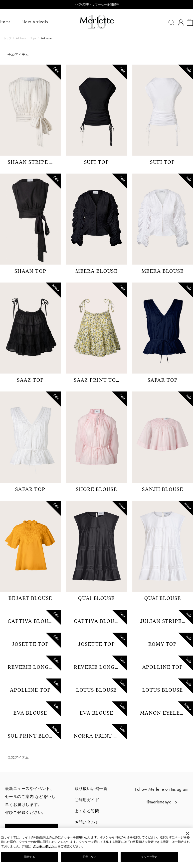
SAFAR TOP (163, 380)
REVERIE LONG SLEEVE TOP (32, 667)
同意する (29, 857)
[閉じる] (188, 834)
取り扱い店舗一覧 (91, 789)
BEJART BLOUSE (30, 598)
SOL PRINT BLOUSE (32, 736)
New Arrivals (38, 22)
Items (9, 22)
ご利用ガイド (87, 800)
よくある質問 (87, 811)
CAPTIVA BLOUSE (31, 621)
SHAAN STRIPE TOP (32, 162)
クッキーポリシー (45, 846)
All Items (21, 38)
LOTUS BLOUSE (96, 690)
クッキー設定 (149, 857)
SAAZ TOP (30, 380)
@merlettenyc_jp (162, 802)
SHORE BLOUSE (96, 489)
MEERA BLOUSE (96, 271)
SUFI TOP (97, 162)
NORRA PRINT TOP (98, 736)
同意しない (89, 857)
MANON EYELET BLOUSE (165, 713)
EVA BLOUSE (30, 713)
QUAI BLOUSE (96, 598)
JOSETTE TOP (30, 644)
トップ (8, 38)
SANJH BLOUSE (163, 489)
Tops (33, 38)
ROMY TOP (163, 644)
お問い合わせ (87, 822)
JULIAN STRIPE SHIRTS (165, 621)
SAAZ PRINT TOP (97, 380)
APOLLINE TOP (163, 667)
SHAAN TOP (30, 271)
